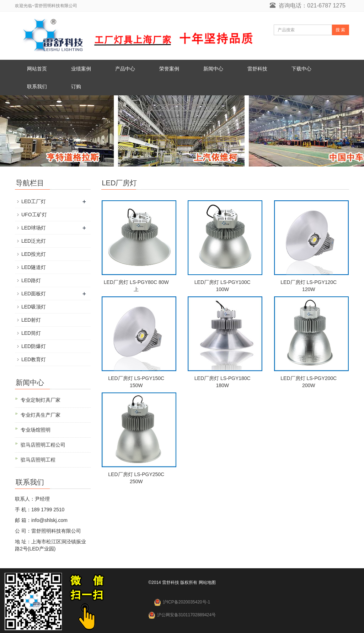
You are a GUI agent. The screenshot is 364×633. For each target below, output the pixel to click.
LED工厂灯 (34, 201)
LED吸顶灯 (34, 307)
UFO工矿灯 (34, 215)
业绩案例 (81, 69)
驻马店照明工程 (38, 460)
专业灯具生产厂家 (41, 415)
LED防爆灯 (34, 346)
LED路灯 (31, 280)
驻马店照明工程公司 (43, 445)
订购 (76, 86)
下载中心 (301, 69)
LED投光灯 (34, 254)
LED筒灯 (31, 333)
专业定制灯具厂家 (41, 400)
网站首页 (37, 69)
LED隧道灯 (34, 267)
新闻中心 (213, 69)
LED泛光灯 (34, 241)
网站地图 (207, 582)
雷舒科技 (257, 69)
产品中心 (125, 69)
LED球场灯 (34, 228)
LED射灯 (31, 320)
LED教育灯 (34, 359)
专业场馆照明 (36, 430)
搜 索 (340, 30)
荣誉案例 (169, 69)
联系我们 (37, 86)
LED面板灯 (34, 294)
